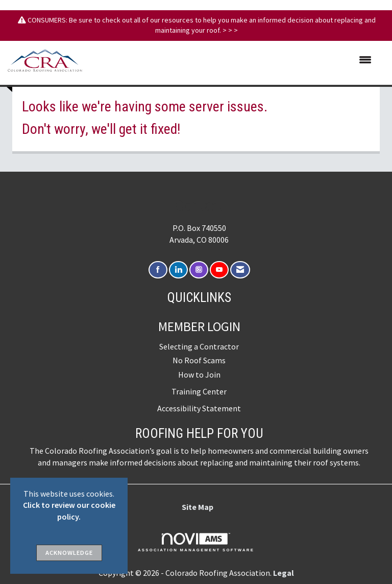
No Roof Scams (199, 360)
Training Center (199, 391)
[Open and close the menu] (232, 60)
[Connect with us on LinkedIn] (178, 270)
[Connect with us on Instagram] (199, 270)
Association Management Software (196, 543)
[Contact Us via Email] (240, 270)
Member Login (199, 326)
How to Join (199, 375)
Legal (284, 573)
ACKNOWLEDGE (69, 553)
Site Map (198, 507)
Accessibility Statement (199, 408)
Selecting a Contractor (199, 346)
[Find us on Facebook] (158, 270)
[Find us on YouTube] (219, 270)
